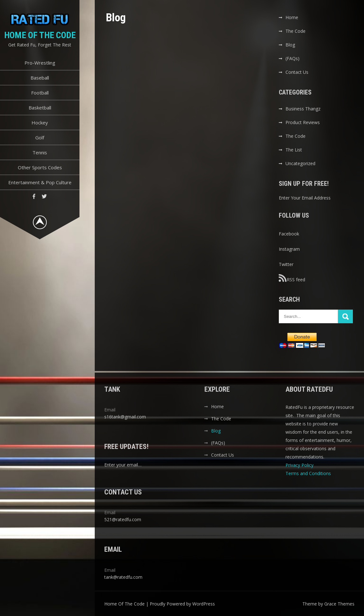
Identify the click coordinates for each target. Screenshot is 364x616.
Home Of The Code (40, 35)
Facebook (289, 234)
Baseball (40, 78)
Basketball (40, 108)
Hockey (40, 122)
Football (40, 93)
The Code (295, 31)
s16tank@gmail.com (125, 417)
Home (292, 17)
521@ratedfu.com (123, 519)
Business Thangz (303, 109)
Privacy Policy (300, 465)
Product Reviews (303, 122)
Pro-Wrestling (40, 63)
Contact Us (297, 72)
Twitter (286, 264)
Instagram (289, 249)
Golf (40, 137)
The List (294, 150)
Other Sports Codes (40, 167)
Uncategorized (300, 163)
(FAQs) (292, 58)
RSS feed (292, 278)
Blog (290, 45)
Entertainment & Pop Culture (40, 182)
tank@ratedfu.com (123, 577)
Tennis (40, 152)
